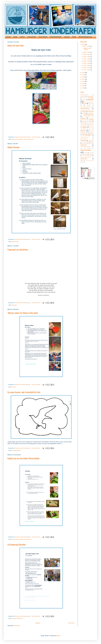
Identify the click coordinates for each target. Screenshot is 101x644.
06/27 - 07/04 (87, 46)
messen (84, 133)
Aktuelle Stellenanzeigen (56, 37)
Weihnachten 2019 (84, 160)
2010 (84, 86)
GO (93, 113)
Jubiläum (82, 123)
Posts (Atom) (17, 626)
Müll (91, 134)
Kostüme (92, 126)
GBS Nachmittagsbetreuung (85, 37)
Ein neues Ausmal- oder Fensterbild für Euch (24, 392)
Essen (86, 110)
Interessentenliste (32, 37)
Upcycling (91, 154)
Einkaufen (90, 107)
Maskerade (91, 131)
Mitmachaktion (91, 133)
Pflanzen (90, 144)
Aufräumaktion (90, 96)
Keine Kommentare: (36, 137)
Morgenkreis (20, 618)
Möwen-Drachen (14, 147)
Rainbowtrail (83, 147)
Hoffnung (84, 121)
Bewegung (86, 102)
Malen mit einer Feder (16, 45)
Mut (81, 136)
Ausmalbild (14, 450)
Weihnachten (84, 159)
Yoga (83, 162)
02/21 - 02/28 (87, 59)
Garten (89, 113)
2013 (84, 79)
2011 (84, 84)
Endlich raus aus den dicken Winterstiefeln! (24, 458)
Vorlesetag (89, 156)
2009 (84, 88)
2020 (84, 73)
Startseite (8, 37)
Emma (82, 110)
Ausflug (84, 98)
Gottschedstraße (89, 115)
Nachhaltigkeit (88, 136)
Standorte (22, 37)
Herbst (92, 120)
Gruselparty (87, 117)
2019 (84, 75)
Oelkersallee (91, 140)
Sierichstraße (86, 150)
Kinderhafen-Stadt (90, 125)
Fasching (92, 110)
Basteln (13, 139)
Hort (90, 121)
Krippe (84, 128)
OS (83, 142)
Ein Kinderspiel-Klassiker (17, 545)
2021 (84, 44)
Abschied (82, 96)
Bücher (84, 104)
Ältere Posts (71, 623)
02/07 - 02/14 (87, 63)
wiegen (92, 160)
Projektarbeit (30, 139)
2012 (84, 81)
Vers (83, 156)
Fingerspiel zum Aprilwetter (18, 250)
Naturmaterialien (15, 539)
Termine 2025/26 (43, 37)
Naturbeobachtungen (85, 137)
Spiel (15, 387)
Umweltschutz (84, 154)
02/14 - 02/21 (87, 61)
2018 (84, 77)
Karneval (88, 123)
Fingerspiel (14, 305)
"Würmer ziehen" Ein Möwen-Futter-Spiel (23, 313)
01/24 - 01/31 (87, 68)
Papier (17, 242)
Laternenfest (83, 129)
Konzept (15, 37)
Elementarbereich (20, 139)
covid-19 (90, 104)
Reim (81, 148)
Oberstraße (83, 140)
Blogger (58, 636)
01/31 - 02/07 (87, 66)
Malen (25, 139)
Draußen (89, 105)
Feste (84, 112)
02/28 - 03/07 (87, 57)
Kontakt (74, 37)
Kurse (91, 128)
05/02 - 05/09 (87, 52)
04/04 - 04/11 (87, 55)
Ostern (87, 142)
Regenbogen (90, 147)
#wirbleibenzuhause (84, 95)
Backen (84, 100)
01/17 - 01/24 (87, 70)
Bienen (92, 102)
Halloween (83, 118)
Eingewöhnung (83, 107)
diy (12, 387)
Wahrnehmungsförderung (25, 539)
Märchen (83, 131)
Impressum (67, 37)
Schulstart (89, 148)
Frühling (84, 113)
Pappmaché (84, 144)
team (91, 153)
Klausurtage (85, 126)
